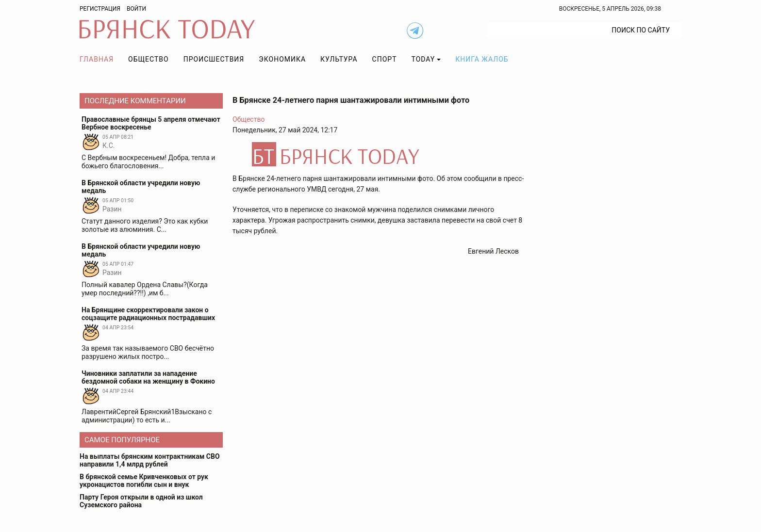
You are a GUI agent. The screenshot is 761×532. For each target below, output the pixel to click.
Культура (339, 59)
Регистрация (100, 9)
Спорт (385, 59)
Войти (136, 9)
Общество (149, 59)
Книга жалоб (482, 59)
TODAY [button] (423, 59)
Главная (97, 59)
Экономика (282, 59)
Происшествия (214, 59)
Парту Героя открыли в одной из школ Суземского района (141, 501)
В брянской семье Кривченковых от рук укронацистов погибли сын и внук (144, 481)
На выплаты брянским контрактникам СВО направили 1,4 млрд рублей (150, 460)
